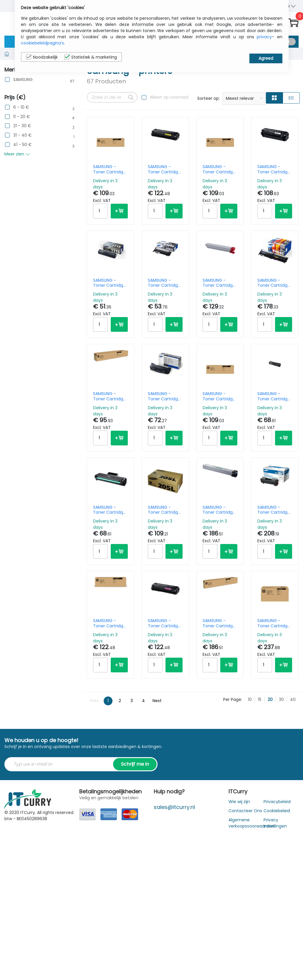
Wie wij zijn (239, 802)
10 (250, 699)
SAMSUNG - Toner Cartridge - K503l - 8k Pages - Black (274, 169)
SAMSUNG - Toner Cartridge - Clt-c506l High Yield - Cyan (110, 169)
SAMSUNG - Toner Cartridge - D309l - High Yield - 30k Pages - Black (275, 510)
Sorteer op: (208, 98)
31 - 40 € (23, 135)
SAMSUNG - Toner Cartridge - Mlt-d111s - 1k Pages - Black (109, 283)
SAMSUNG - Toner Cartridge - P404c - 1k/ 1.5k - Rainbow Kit (275, 283)
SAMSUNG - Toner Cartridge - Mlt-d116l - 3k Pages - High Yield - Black (164, 396)
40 (293, 699)
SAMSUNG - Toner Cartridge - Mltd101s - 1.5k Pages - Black (274, 396)
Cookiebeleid (277, 811)
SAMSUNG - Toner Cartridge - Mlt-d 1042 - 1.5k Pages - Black (109, 510)
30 (281, 699)
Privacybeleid (277, 802)
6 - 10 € (21, 107)
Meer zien (17, 154)
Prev (95, 701)
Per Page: (233, 699)
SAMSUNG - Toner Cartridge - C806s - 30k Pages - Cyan (219, 510)
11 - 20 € (22, 117)
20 (270, 699)
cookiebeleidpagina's (42, 43)
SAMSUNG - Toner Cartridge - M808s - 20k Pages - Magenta (219, 283)
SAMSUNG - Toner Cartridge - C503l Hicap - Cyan (109, 623)
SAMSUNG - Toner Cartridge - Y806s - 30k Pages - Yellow (219, 623)
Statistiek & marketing (91, 57)
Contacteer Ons (245, 811)
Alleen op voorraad (169, 97)
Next (157, 701)
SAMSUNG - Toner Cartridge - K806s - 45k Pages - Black (109, 396)
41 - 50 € (23, 145)
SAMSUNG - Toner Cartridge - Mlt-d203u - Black (274, 623)
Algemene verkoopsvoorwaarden (251, 823)
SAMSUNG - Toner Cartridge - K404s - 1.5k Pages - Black (164, 283)
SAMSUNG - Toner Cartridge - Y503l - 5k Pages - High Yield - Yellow (164, 169)
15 (260, 699)
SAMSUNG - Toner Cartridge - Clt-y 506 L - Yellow (219, 169)
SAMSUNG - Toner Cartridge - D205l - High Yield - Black (164, 510)
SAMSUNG (23, 80)
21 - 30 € (22, 126)
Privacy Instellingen (275, 823)
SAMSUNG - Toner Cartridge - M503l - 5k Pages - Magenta (164, 623)
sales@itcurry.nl (174, 807)
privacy (264, 37)
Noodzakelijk (42, 57)
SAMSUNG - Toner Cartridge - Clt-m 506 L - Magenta (219, 396)
